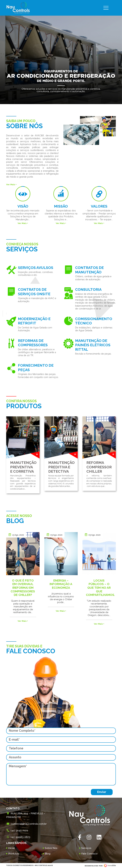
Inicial (12, 848)
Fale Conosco (89, 854)
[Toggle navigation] (109, 8)
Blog (48, 854)
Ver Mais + (11, 185)
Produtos (14, 854)
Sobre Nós (51, 848)
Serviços (86, 848)
